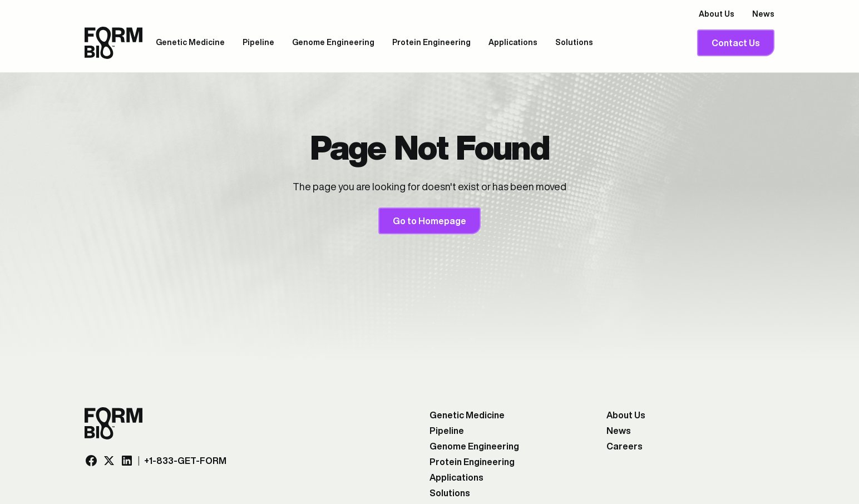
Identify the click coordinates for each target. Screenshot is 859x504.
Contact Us (736, 43)
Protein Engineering (431, 42)
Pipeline (258, 42)
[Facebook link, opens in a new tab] (91, 461)
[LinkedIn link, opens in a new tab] (127, 461)
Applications (513, 42)
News (763, 14)
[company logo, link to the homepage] (113, 43)
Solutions (574, 42)
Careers (624, 446)
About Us (717, 14)
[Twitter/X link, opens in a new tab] (109, 461)
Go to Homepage (429, 221)
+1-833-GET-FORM (185, 461)
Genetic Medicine (190, 42)
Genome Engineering (333, 42)
